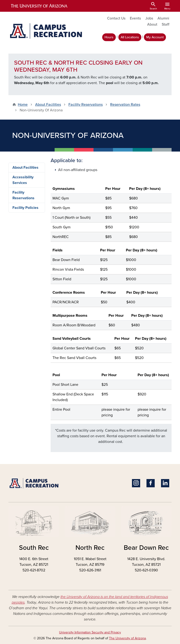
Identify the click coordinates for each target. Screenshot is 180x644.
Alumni (163, 18)
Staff (165, 24)
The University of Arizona (127, 638)
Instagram (136, 483)
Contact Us (116, 18)
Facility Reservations (86, 105)
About (152, 24)
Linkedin (165, 483)
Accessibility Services (23, 180)
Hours (109, 37)
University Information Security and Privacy (90, 632)
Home (23, 105)
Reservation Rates (125, 105)
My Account (155, 37)
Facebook (151, 483)
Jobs (149, 18)
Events (135, 18)
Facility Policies (25, 208)
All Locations (130, 37)
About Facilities (48, 105)
